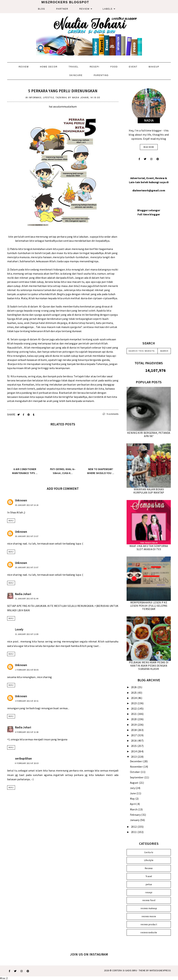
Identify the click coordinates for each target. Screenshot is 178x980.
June (133, 793)
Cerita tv (149, 852)
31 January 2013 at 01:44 (27, 599)
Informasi (35, 97)
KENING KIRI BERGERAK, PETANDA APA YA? (149, 434)
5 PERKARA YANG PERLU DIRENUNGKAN (63, 91)
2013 (134, 757)
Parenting (101, 75)
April (133, 804)
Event (133, 67)
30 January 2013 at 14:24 (27, 505)
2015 (134, 746)
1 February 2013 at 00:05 (27, 670)
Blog (42, 9)
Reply (11, 521)
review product (149, 924)
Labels (108, 9)
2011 (134, 832)
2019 (134, 725)
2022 (134, 709)
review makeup (149, 908)
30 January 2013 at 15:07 (27, 536)
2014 (134, 751)
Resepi (94, 67)
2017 (134, 735)
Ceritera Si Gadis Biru (125, 970)
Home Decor (49, 67)
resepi (149, 892)
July (133, 788)
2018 (134, 730)
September (137, 777)
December (136, 761)
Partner (62, 9)
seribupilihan (23, 758)
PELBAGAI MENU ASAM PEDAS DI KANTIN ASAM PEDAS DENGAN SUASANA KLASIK (149, 666)
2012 (134, 827)
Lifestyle (49, 97)
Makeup (154, 67)
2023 (134, 703)
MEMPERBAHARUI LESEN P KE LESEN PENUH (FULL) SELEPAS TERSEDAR (149, 606)
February (136, 815)
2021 (134, 714)
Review (84, 9)
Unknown (21, 500)
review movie (149, 916)
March (134, 809)
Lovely (19, 629)
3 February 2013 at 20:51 (27, 701)
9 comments (111, 414)
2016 (134, 741)
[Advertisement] (149, 283)
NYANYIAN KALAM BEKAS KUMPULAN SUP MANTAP (149, 491)
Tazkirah (61, 97)
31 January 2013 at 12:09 (27, 634)
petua (149, 884)
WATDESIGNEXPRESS (160, 970)
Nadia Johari (23, 594)
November (137, 767)
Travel (74, 67)
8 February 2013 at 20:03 (27, 763)
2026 (134, 687)
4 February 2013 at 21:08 (27, 732)
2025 (134, 693)
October (135, 772)
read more (149, 147)
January (135, 820)
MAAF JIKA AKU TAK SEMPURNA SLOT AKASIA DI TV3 (149, 548)
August (135, 783)
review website (149, 932)
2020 (134, 719)
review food (149, 900)
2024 (134, 698)
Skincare (76, 75)
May (133, 799)
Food (114, 67)
